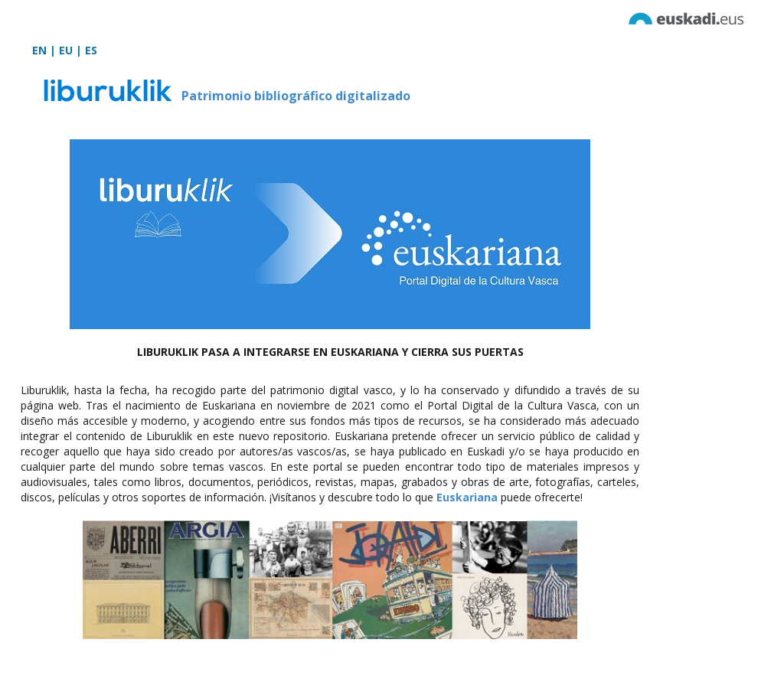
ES (91, 50)
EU (66, 50)
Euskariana (467, 497)
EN (39, 50)
